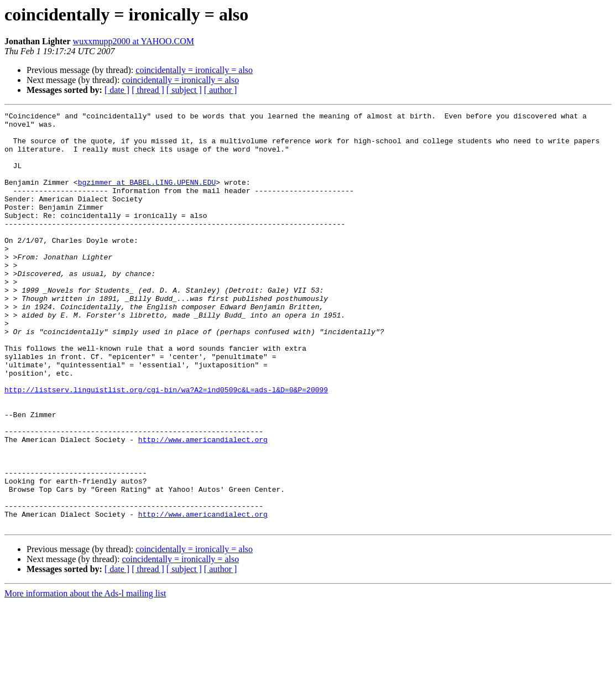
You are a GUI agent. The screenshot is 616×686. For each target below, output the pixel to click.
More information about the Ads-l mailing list (85, 676)
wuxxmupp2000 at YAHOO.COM (134, 41)
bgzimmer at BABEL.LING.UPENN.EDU (147, 197)
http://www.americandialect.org (203, 506)
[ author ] (221, 90)
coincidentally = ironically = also (194, 70)
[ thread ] (148, 90)
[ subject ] (184, 90)
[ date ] (117, 90)
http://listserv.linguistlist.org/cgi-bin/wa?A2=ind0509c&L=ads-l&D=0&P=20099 (166, 446)
